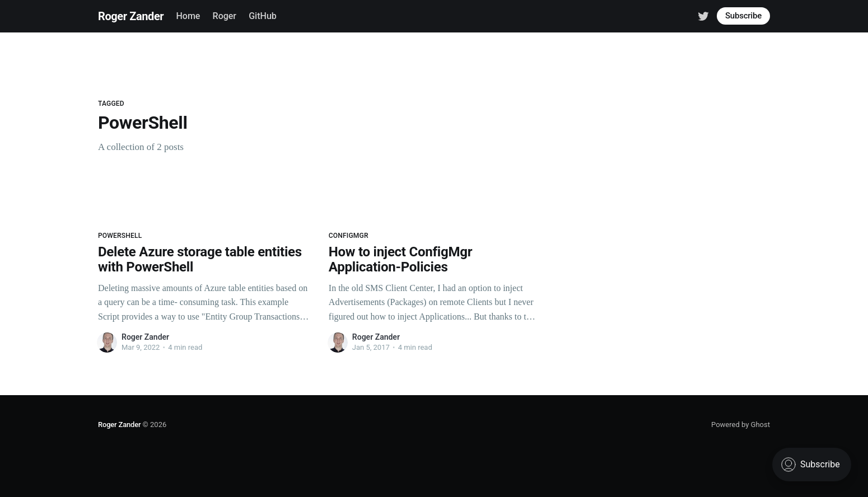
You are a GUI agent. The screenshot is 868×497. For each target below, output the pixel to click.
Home (188, 16)
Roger (225, 16)
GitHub (263, 16)
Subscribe (743, 16)
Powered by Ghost (741, 425)
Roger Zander (131, 16)
